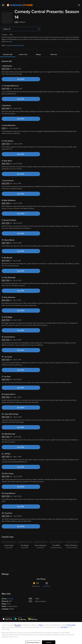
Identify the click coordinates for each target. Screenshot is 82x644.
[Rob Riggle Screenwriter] (25, 552)
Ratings (38, 53)
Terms (41, 623)
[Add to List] (79, 20)
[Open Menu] (3, 3)
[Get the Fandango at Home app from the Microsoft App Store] (33, 617)
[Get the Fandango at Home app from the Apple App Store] (8, 617)
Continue (49, 641)
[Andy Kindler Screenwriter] (9, 552)
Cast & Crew (23, 53)
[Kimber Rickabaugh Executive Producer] (72, 552)
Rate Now (47, 584)
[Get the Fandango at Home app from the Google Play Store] (20, 617)
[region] (41, 632)
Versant (17, 623)
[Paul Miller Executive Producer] (56, 552)
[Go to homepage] (20, 3)
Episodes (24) (8, 53)
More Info (54, 53)
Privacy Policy (71, 623)
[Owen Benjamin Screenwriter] (40, 552)
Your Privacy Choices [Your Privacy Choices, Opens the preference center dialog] (33, 641)
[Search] (79, 3)
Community (36, 584)
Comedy (10, 597)
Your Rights (64, 625)
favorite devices (18, 44)
